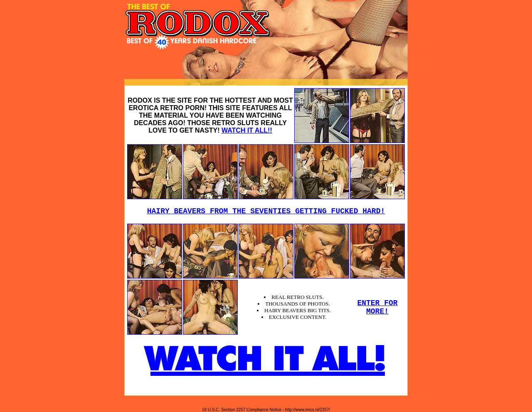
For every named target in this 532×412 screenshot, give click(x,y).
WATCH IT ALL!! (247, 130)
